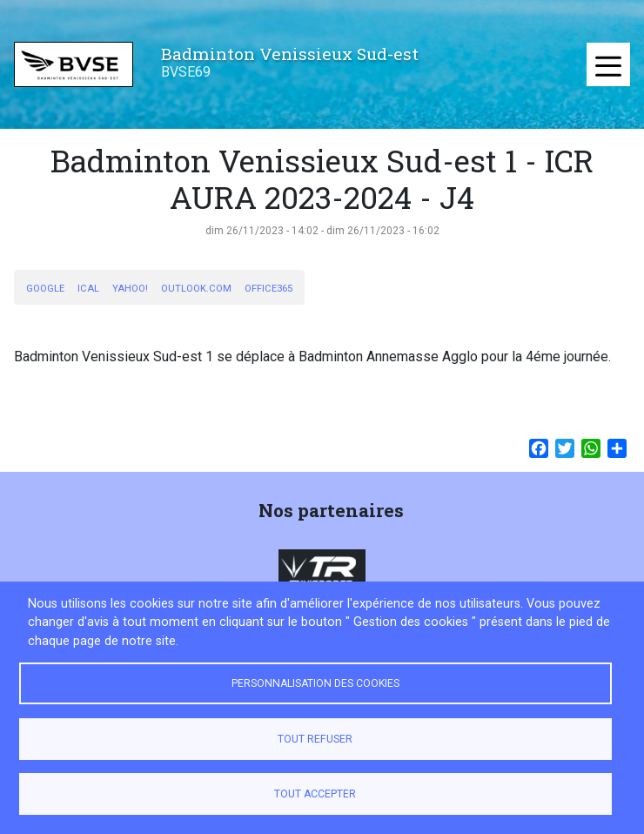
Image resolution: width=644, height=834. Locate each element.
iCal (88, 289)
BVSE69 (186, 72)
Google (45, 289)
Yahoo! (130, 289)
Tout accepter (315, 794)
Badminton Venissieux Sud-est (290, 54)
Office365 (268, 289)
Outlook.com (196, 289)
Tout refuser (315, 739)
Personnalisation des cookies (315, 683)
